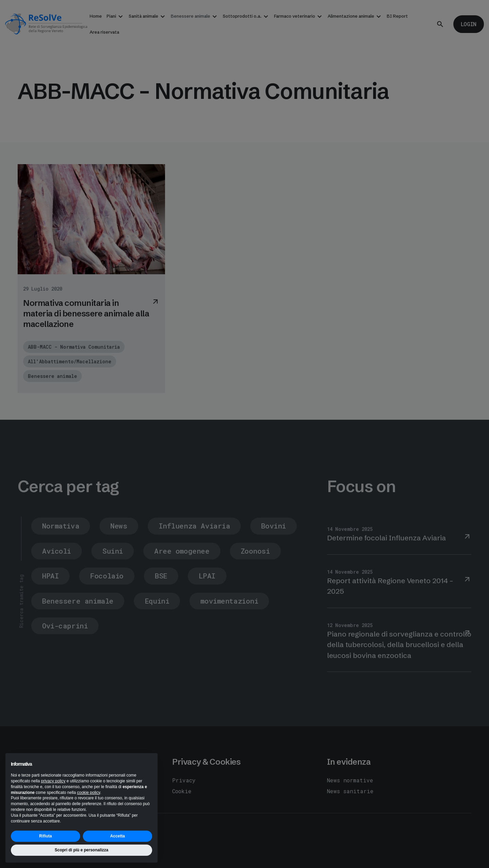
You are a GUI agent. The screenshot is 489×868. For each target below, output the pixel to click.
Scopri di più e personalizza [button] (81, 850)
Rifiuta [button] (45, 836)
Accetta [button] (117, 836)
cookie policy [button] (89, 793)
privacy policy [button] (53, 781)
